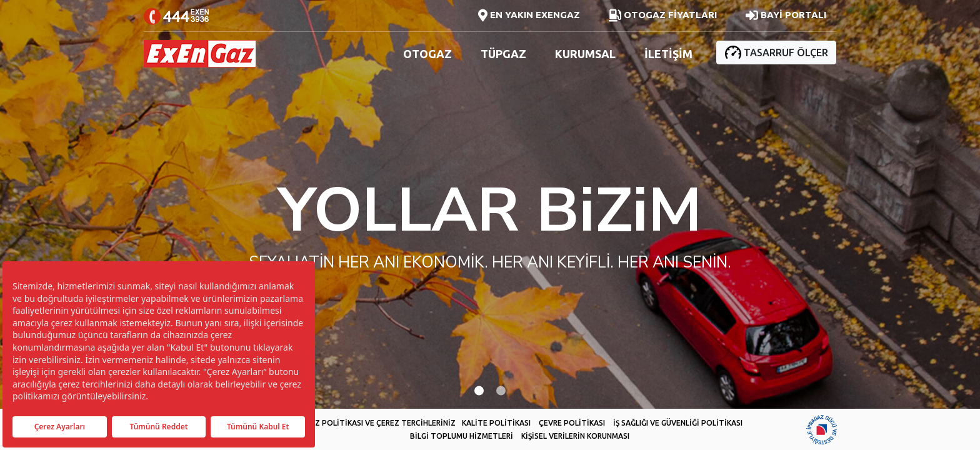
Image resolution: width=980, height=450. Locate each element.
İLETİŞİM (668, 54)
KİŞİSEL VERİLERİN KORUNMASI (575, 436)
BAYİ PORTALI (786, 16)
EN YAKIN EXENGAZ (529, 16)
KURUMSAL (585, 54)
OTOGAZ (427, 54)
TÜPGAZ (503, 54)
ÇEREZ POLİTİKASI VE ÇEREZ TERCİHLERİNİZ (376, 423)
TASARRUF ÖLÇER (776, 52)
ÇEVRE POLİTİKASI (572, 423)
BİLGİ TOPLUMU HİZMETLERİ (462, 436)
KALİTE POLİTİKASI (496, 423)
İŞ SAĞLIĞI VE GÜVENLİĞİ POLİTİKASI (678, 423)
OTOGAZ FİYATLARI (663, 16)
